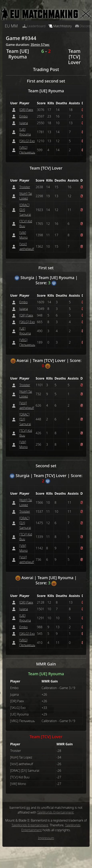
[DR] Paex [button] (26, 110)
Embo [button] (23, 116)
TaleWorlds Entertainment (55, 812)
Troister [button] (25, 187)
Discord (83, 26)
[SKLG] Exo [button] (27, 141)
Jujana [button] (24, 123)
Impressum (46, 838)
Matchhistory (60, 26)
